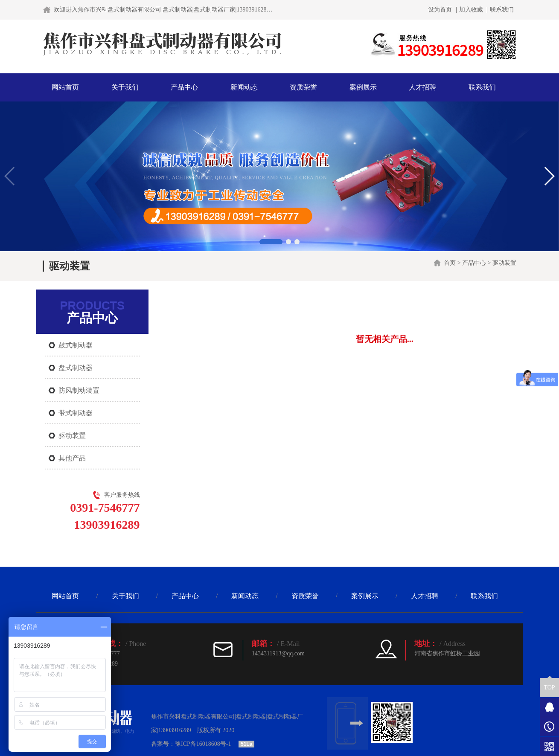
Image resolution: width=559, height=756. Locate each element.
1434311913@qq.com (278, 653)
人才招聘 (422, 87)
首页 (450, 263)
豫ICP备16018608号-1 (203, 744)
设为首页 (440, 10)
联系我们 (502, 10)
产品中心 (184, 87)
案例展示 (363, 87)
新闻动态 (244, 87)
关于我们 (125, 87)
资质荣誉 (303, 87)
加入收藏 (471, 10)
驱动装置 (504, 263)
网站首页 (65, 87)
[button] (271, 242)
